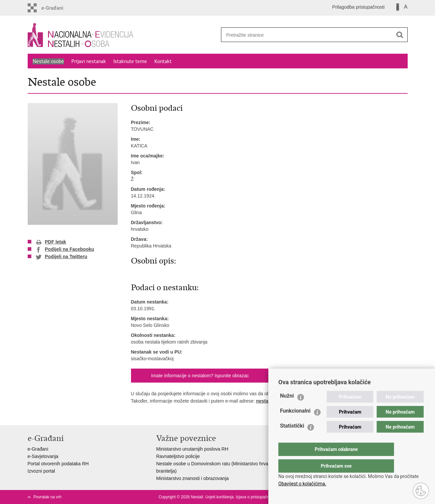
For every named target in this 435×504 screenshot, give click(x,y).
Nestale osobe (48, 61)
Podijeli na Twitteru (61, 257)
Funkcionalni (295, 424)
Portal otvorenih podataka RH (58, 464)
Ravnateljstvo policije (178, 456)
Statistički (292, 439)
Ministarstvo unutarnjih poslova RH (192, 449)
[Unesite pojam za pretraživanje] (305, 35)
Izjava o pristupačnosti (255, 497)
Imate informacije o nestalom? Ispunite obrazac (200, 376)
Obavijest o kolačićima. (302, 484)
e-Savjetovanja (43, 456)
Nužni (287, 409)
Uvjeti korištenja (219, 497)
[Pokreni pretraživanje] (400, 35)
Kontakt (163, 61)
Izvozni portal (41, 471)
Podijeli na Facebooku (65, 249)
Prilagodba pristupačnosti (358, 7)
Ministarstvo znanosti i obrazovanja (193, 478)
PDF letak (51, 242)
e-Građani (38, 449)
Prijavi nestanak (89, 61)
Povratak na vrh (48, 497)
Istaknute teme (130, 61)
